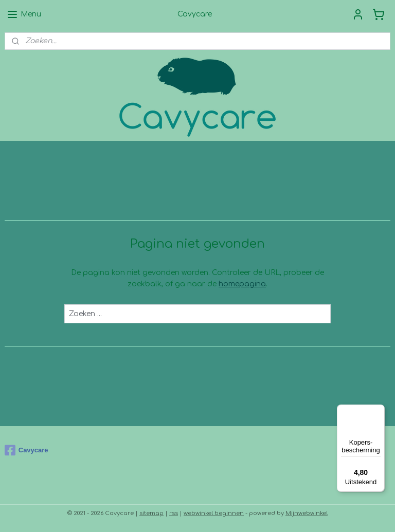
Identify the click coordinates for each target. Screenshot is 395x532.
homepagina (242, 284)
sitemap (151, 513)
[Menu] (379, 411)
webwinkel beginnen (214, 513)
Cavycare (26, 450)
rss (174, 513)
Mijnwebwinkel (307, 513)
